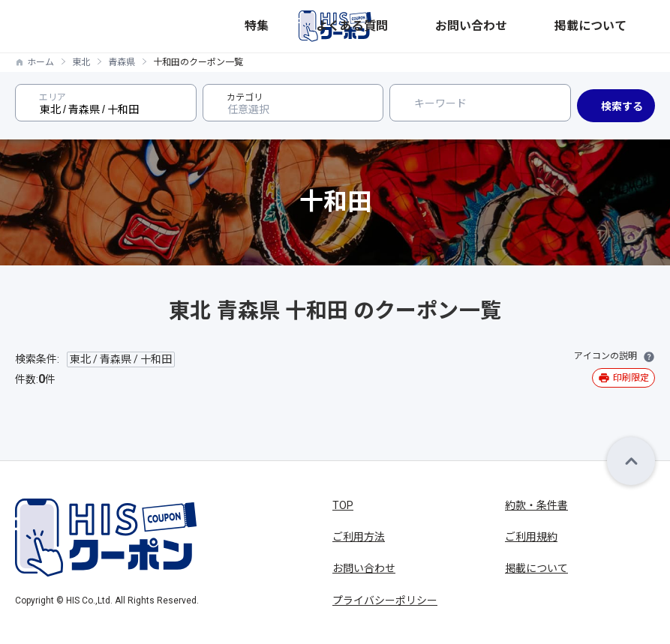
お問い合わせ (560, 26)
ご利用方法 (359, 537)
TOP (343, 505)
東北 (81, 62)
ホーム (41, 62)
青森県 (122, 62)
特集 (447, 26)
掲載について (626, 26)
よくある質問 (494, 26)
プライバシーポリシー (385, 601)
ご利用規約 (531, 537)
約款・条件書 (536, 505)
